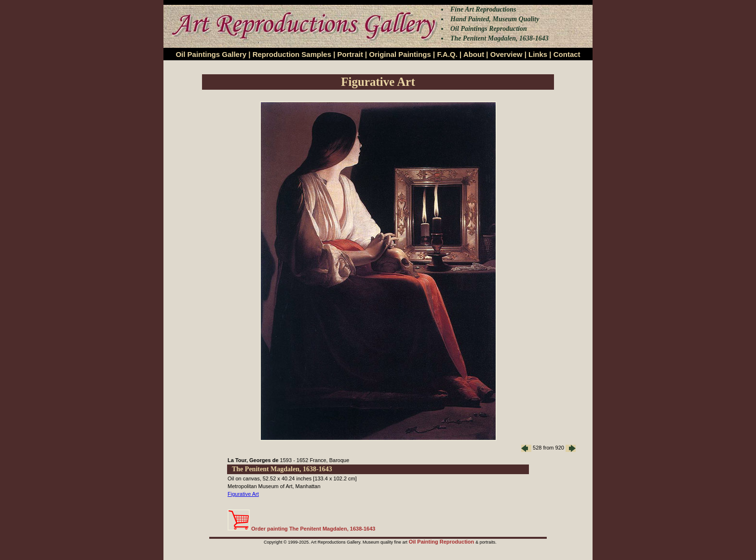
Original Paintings (400, 54)
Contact (567, 54)
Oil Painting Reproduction (442, 542)
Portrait (350, 54)
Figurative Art (243, 494)
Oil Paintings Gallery (211, 54)
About (474, 54)
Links (538, 54)
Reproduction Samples (292, 54)
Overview (506, 54)
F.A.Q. (447, 54)
